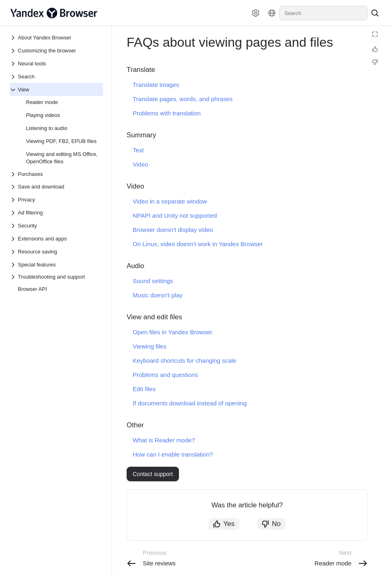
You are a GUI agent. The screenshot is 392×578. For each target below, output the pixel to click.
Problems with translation (167, 113)
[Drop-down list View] (14, 90)
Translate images (156, 85)
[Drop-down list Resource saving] (14, 252)
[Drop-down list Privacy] (14, 200)
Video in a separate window (170, 201)
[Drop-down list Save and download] (14, 187)
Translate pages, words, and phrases (183, 99)
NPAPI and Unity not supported (175, 215)
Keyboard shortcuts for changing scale (184, 360)
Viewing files (150, 346)
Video (140, 164)
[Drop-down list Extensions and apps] (14, 239)
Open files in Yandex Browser (172, 332)
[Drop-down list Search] (14, 77)
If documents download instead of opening (190, 403)
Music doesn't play (158, 295)
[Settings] (256, 13)
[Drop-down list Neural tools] (14, 64)
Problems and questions (165, 375)
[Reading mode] (375, 34)
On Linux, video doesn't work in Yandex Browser (198, 244)
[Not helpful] (375, 62)
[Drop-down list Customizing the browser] (14, 51)
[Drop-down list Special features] (14, 265)
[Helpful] (375, 49)
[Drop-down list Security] (14, 226)
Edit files (144, 389)
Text (138, 150)
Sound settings (153, 281)
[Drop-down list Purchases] (56, 174)
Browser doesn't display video (173, 230)
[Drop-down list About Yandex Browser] (14, 38)
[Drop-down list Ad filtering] (14, 213)
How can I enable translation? (173, 454)
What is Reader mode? (164, 440)
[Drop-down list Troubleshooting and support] (56, 277)
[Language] (272, 13)
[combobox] (323, 13)
